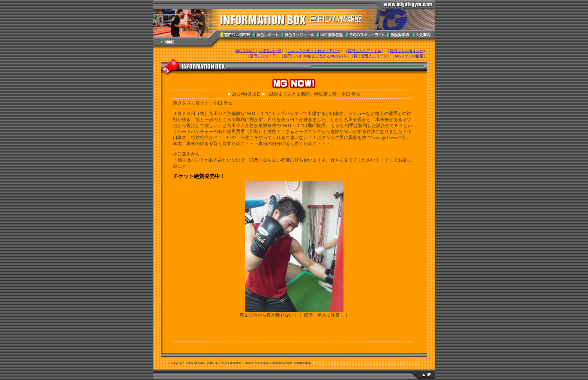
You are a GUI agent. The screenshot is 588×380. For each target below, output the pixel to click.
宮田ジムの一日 (263, 56)
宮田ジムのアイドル (364, 51)
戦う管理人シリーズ (370, 56)
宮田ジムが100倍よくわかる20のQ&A (315, 56)
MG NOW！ (246, 51)
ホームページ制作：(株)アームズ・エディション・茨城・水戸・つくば (365, 363)
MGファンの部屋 (409, 56)
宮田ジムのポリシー (406, 51)
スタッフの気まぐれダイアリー (314, 51)
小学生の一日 (270, 51)
